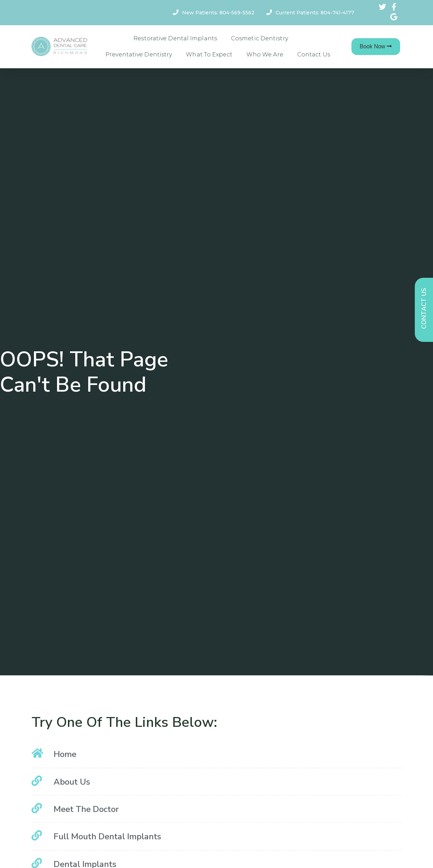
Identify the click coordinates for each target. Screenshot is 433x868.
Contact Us (314, 54)
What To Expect (209, 54)
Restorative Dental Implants (175, 38)
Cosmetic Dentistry (260, 38)
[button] (376, 47)
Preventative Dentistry (139, 54)
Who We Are (265, 54)
